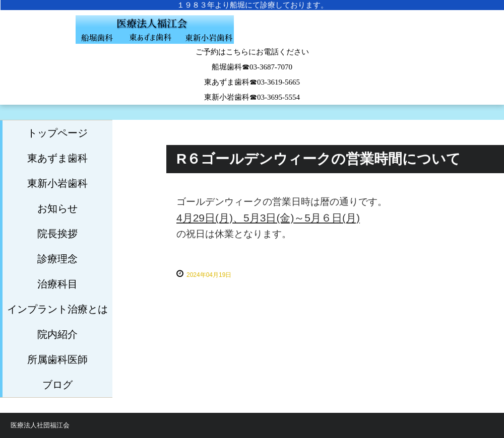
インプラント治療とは (57, 309)
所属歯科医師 (57, 359)
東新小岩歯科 (57, 183)
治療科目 (57, 284)
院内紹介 (57, 334)
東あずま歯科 (57, 158)
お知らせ (57, 208)
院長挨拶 (57, 234)
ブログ (57, 385)
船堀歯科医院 (252, 35)
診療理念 (57, 259)
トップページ (57, 133)
